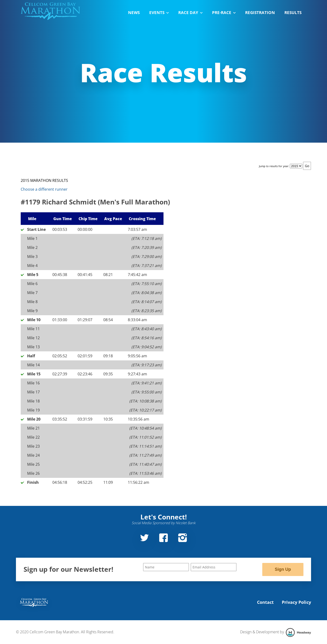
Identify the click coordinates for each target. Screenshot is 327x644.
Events (159, 12)
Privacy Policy (296, 602)
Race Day (190, 12)
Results (293, 12)
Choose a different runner (44, 189)
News (134, 12)
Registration (260, 12)
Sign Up (283, 569)
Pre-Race (224, 12)
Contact (265, 602)
